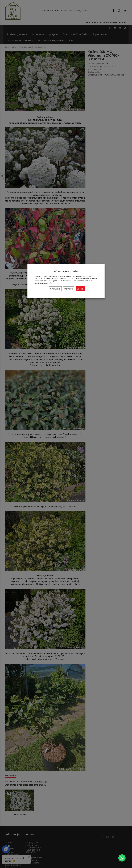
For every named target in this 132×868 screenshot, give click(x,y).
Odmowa (69, 289)
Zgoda (80, 289)
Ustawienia (55, 289)
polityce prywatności (44, 283)
